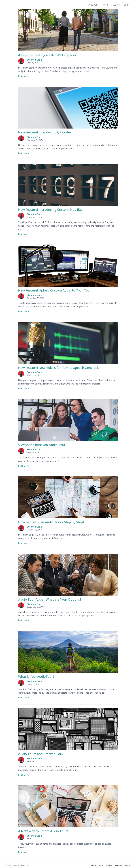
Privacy (109, 865)
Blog (101, 865)
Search (116, 5)
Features (93, 5)
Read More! (24, 76)
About (94, 865)
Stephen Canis (35, 60)
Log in (127, 5)
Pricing (105, 5)
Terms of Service (123, 865)
